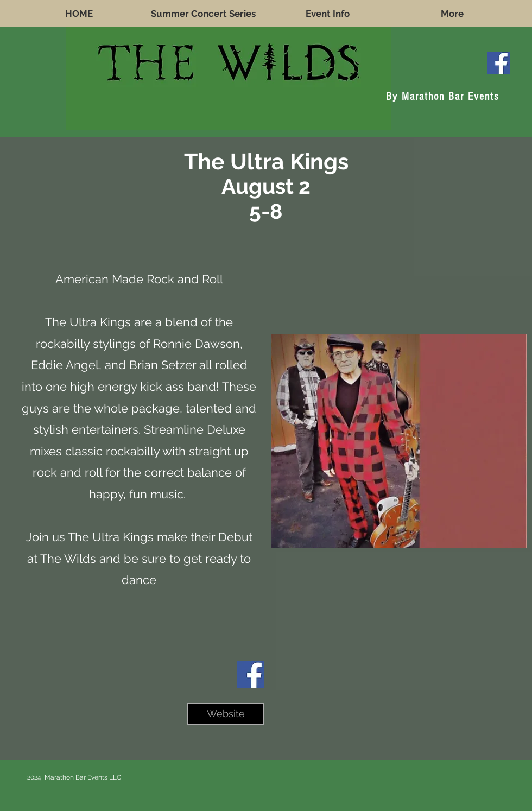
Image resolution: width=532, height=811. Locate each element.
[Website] (226, 714)
